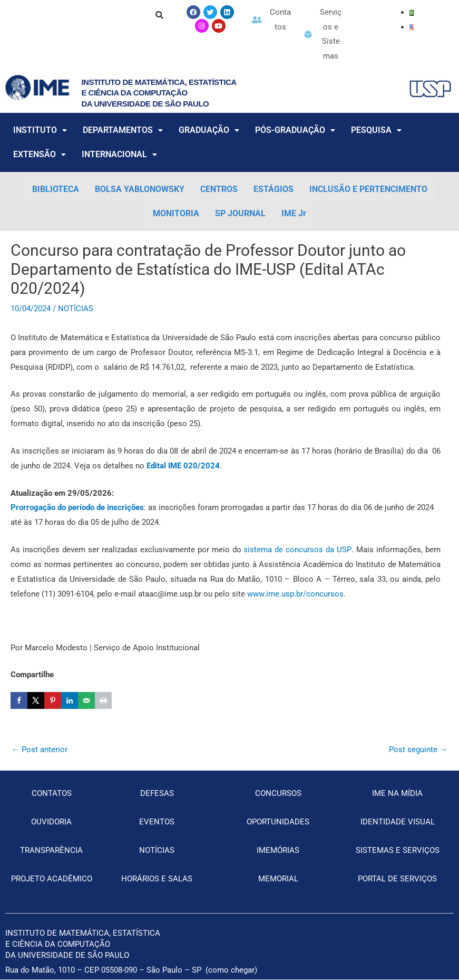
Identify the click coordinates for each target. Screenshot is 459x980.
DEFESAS (157, 794)
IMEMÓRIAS (278, 851)
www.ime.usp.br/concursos (294, 594)
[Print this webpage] (103, 701)
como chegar (231, 971)
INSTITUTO (40, 131)
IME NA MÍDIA (397, 794)
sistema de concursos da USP (297, 550)
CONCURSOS (278, 794)
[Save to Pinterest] (53, 701)
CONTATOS (52, 794)
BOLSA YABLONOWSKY (140, 190)
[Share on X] (36, 701)
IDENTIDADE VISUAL (398, 822)
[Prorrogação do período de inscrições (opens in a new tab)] (77, 508)
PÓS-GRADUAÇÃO (295, 131)
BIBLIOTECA (56, 190)
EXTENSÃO (40, 155)
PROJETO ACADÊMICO (52, 879)
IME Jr (294, 214)
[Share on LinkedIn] (70, 701)
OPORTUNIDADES (278, 822)
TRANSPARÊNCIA (51, 851)
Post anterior (40, 750)
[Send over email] (86, 701)
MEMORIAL (278, 879)
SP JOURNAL (240, 214)
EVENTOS (157, 822)
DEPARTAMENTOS (123, 131)
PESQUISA (376, 131)
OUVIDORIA (51, 822)
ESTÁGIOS (274, 190)
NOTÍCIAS (76, 309)
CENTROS (219, 190)
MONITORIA (176, 214)
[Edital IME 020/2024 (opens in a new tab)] (183, 466)
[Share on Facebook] (19, 701)
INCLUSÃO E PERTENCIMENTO (368, 190)
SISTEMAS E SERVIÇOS (398, 851)
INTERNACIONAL (119, 155)
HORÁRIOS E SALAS (157, 879)
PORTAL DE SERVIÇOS (397, 879)
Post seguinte (418, 750)
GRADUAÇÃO (209, 131)
